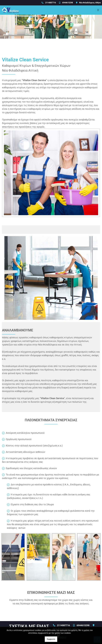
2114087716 (51, 3)
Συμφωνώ (51, 639)
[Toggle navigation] (98, 10)
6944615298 (67, 3)
